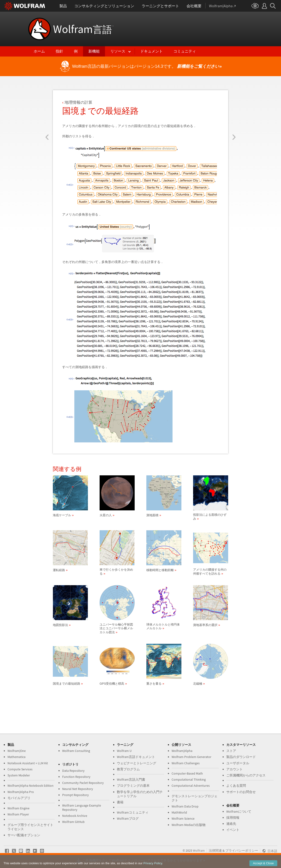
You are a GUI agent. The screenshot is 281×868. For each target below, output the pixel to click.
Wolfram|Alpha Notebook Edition (31, 786)
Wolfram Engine (18, 808)
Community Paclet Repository (83, 783)
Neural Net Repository (78, 789)
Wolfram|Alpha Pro (21, 792)
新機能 (94, 51)
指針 (59, 51)
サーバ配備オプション (24, 835)
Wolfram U (124, 751)
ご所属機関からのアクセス (246, 775)
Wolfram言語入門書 (131, 779)
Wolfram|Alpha (182, 751)
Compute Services (20, 769)
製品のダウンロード (241, 757)
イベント (233, 830)
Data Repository (73, 771)
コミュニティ (185, 51)
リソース (118, 51)
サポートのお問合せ (241, 792)
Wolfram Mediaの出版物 (189, 825)
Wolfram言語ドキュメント (136, 757)
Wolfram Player (18, 814)
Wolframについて (239, 811)
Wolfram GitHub (73, 822)
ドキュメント (151, 51)
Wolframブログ (128, 818)
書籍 (120, 802)
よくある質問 (236, 786)
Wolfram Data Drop (185, 806)
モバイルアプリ (19, 798)
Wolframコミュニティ (133, 812)
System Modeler (19, 775)
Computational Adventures (191, 786)
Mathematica (16, 757)
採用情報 (233, 818)
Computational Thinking (189, 779)
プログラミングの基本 (133, 786)
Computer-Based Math (187, 773)
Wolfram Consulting (76, 751)
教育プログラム (128, 769)
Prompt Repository (76, 795)
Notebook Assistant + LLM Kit (28, 763)
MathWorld (179, 812)
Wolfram (83, 29)
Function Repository (76, 777)
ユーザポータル (238, 763)
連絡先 (231, 824)
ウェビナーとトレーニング (137, 763)
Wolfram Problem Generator (191, 757)
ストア (231, 751)
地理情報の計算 (78, 102)
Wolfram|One (17, 751)
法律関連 (215, 850)
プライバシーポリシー (242, 850)
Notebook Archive (75, 816)
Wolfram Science (183, 818)
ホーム (39, 51)
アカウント (234, 769)
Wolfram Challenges (186, 763)
